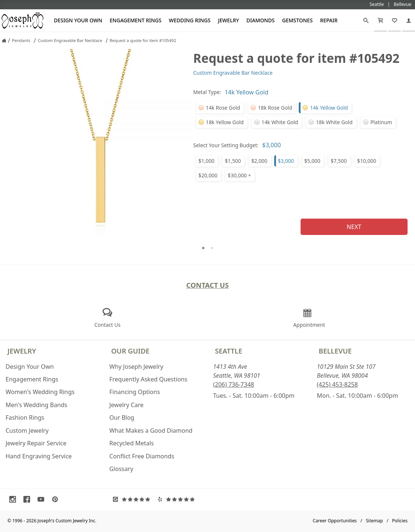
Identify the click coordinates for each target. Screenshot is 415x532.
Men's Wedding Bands (36, 405)
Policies (400, 521)
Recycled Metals (132, 443)
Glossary (121, 469)
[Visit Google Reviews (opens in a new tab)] (133, 499)
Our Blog (122, 417)
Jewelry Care (126, 405)
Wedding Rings (190, 20)
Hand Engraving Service (39, 456)
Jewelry (229, 20)
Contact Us (207, 285)
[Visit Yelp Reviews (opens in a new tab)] (178, 499)
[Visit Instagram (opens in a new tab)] (14, 499)
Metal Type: (207, 92)
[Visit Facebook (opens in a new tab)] (29, 499)
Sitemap (375, 521)
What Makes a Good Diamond (151, 431)
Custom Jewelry (27, 431)
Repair (329, 20)
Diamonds (260, 20)
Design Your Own (78, 20)
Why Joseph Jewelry (136, 367)
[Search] (366, 20)
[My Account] (409, 20)
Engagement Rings (135, 20)
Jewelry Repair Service (36, 443)
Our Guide (130, 351)
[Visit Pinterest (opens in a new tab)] (57, 499)
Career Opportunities (335, 521)
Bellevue (335, 351)
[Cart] (380, 20)
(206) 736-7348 (234, 384)
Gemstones (297, 20)
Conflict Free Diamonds (142, 456)
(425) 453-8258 (337, 384)
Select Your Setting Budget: (226, 145)
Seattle (229, 351)
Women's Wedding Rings (40, 392)
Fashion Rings (25, 417)
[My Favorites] (395, 20)
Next (354, 227)
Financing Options (134, 392)
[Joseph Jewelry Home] (4, 41)
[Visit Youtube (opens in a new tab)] (43, 499)
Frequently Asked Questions (148, 379)
